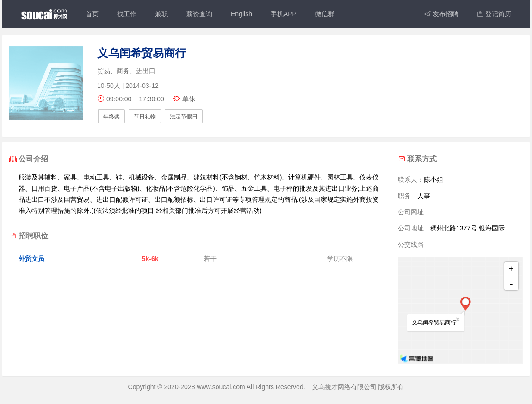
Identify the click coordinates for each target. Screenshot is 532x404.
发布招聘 (441, 14)
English (241, 14)
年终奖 (111, 117)
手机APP (284, 14)
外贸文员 (31, 259)
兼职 (161, 14)
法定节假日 (184, 117)
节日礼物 (145, 117)
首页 (92, 14)
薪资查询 (199, 14)
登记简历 (494, 14)
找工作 (127, 14)
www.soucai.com (221, 387)
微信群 (325, 14)
